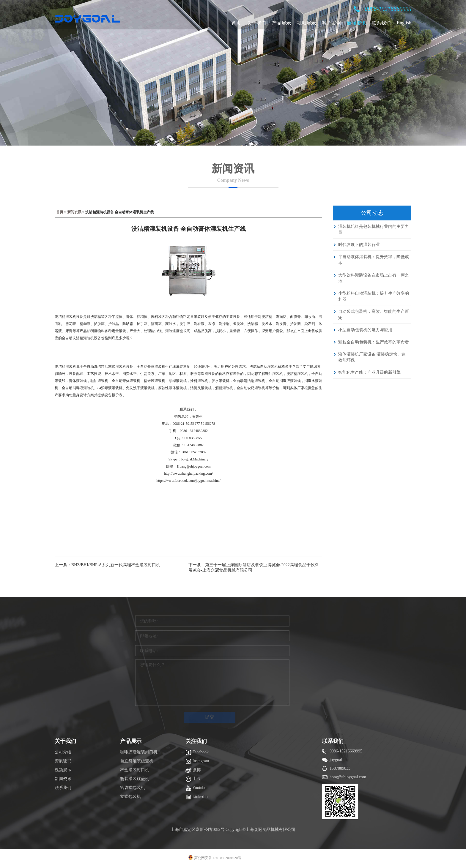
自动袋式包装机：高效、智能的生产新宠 (374, 314)
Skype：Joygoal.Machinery (188, 459)
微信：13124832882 (188, 445)
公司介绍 (63, 752)
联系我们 (381, 23)
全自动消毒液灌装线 (285, 381)
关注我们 (196, 741)
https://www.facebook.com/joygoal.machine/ (188, 481)
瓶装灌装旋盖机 (135, 779)
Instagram (197, 761)
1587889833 (340, 768)
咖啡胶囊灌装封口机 (139, 752)
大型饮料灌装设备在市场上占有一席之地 (374, 278)
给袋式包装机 (133, 788)
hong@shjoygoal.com (348, 777)
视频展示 (306, 23)
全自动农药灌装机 (251, 388)
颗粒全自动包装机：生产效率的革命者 (374, 342)
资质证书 (63, 761)
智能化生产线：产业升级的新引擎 (369, 372)
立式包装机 (130, 797)
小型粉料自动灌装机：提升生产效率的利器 (374, 296)
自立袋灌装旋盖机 (137, 761)
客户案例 (331, 23)
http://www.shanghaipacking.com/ (189, 474)
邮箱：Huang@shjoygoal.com (188, 466)
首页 (236, 23)
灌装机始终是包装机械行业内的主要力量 (374, 229)
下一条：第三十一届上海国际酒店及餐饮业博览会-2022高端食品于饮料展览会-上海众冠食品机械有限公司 (254, 568)
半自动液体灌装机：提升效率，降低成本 (374, 260)
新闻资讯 (356, 23)
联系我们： (188, 409)
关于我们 (256, 23)
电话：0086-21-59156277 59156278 (189, 424)
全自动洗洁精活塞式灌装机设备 (108, 367)
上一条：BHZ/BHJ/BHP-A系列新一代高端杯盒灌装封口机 (107, 565)
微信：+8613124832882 (189, 452)
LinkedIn (197, 797)
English (404, 23)
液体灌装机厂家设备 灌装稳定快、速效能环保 (372, 357)
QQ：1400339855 (188, 438)
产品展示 (281, 23)
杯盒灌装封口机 (135, 770)
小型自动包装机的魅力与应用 (365, 330)
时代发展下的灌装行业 (359, 244)
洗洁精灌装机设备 (69, 317)
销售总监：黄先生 (188, 416)
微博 (193, 770)
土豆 (193, 779)
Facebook (197, 752)
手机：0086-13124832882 (188, 431)
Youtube (196, 788)
